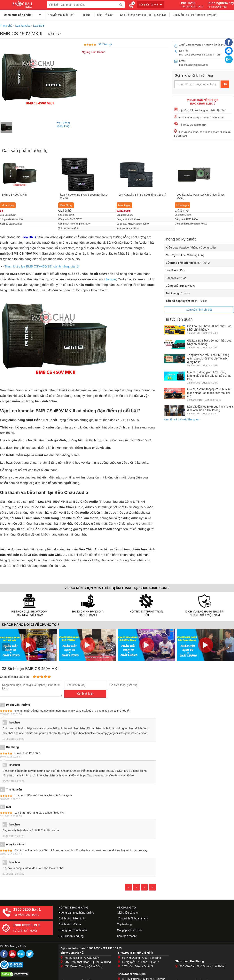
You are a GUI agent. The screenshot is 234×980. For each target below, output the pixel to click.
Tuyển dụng (124, 924)
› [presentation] (228, 647)
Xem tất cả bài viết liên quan (182, 419)
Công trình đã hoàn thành (133, 918)
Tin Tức (86, 15)
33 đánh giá (105, 44)
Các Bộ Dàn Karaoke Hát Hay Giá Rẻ (143, 15)
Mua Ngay (8, 205)
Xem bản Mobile (127, 936)
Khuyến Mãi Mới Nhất (61, 15)
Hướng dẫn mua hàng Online (76, 913)
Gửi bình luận (85, 694)
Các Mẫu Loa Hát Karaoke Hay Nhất (195, 15)
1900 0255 (192, 5)
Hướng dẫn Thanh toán (73, 930)
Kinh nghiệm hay (221, 5)
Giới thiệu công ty (128, 913)
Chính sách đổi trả (70, 924)
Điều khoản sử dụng (71, 936)
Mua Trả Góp (105, 15)
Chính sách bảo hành (72, 918)
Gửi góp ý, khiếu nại (129, 930)
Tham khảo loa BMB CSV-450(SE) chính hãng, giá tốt (42, 267)
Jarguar (111, 279)
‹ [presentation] (6, 647)
